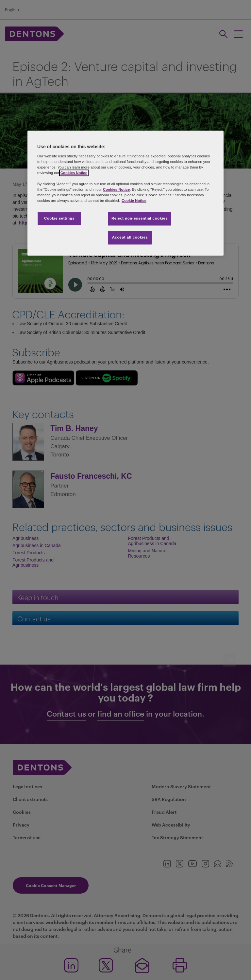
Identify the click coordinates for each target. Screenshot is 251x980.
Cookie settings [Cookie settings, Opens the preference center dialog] (59, 219)
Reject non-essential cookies (140, 219)
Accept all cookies (130, 238)
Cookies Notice (74, 173)
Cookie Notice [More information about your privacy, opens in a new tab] (134, 201)
